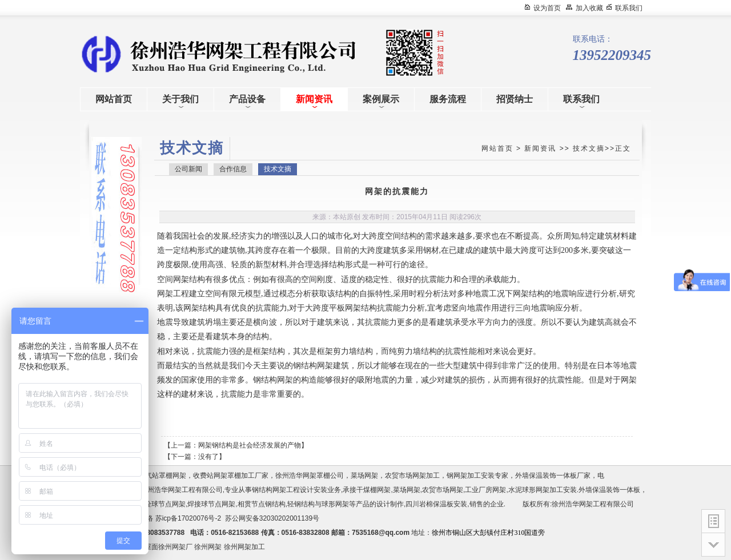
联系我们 (629, 8)
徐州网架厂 (175, 547)
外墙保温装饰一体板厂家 (553, 476)
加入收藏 (589, 8)
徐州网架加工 (244, 547)
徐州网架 (208, 547)
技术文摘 (589, 148)
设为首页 (547, 8)
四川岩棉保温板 (429, 504)
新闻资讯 (540, 148)
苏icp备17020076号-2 (188, 518)
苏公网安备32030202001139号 (274, 518)
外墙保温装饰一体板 (609, 490)
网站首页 (497, 148)
